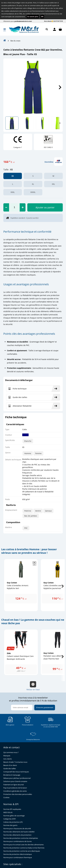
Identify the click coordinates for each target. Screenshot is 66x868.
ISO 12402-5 (48, 147)
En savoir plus (33, 17)
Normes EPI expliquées (12, 809)
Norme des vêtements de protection (17, 835)
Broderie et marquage (12, 775)
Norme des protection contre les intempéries (21, 838)
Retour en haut (33, 686)
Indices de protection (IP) (13, 822)
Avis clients (48, 21)
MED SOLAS (8, 812)
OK (42, 17)
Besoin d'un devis (10, 765)
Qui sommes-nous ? (11, 752)
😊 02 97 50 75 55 (57, 21)
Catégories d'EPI (10, 819)
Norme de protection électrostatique (18, 854)
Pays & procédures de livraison (15, 788)
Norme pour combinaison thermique (18, 858)
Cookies (6, 798)
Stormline (49, 162)
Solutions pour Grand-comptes (15, 781)
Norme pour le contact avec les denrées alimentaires (23, 845)
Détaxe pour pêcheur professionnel (17, 778)
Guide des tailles (10, 769)
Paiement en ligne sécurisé (14, 785)
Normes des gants (10, 825)
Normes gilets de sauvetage (14, 816)
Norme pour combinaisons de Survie (17, 841)
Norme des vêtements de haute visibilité (19, 832)
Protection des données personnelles (18, 794)
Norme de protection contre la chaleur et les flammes (24, 848)
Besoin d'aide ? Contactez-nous (15, 762)
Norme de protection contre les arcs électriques (22, 851)
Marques (7, 756)
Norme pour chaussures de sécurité (17, 829)
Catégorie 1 (18, 147)
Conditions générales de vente (15, 791)
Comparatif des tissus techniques (16, 772)
